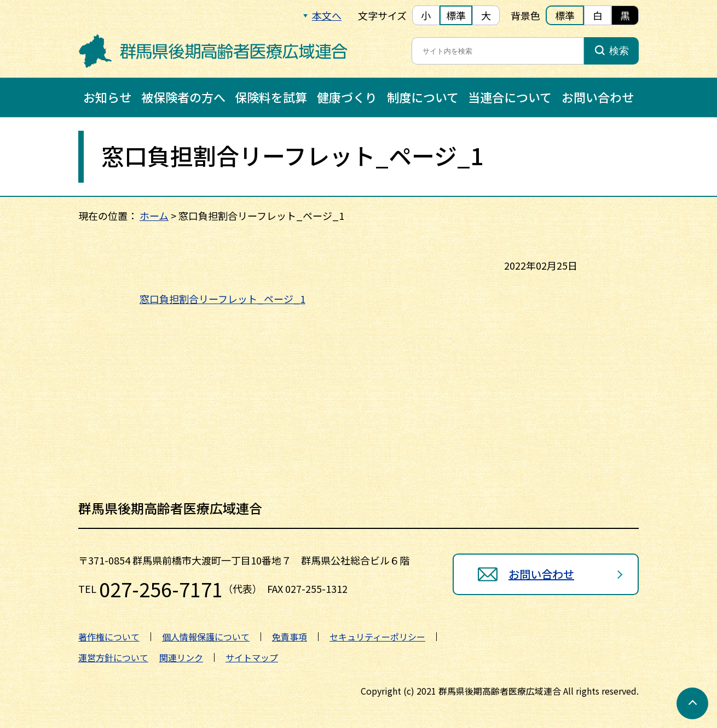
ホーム (154, 216)
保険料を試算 (271, 97)
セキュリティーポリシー (377, 637)
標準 (456, 15)
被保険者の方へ (183, 97)
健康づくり (347, 97)
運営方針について (113, 657)
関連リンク (181, 657)
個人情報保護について (206, 637)
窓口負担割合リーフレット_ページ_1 (222, 299)
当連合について (510, 97)
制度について (423, 97)
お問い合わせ (598, 97)
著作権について (109, 637)
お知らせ (107, 97)
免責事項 (290, 637)
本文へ (327, 15)
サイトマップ (252, 657)
